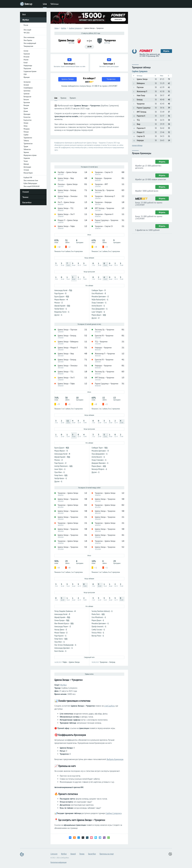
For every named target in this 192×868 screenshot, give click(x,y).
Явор (139, 124)
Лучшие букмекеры (142, 153)
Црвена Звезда (142, 79)
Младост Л (141, 132)
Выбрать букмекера (115, 759)
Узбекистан (27, 149)
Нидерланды (28, 65)
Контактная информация (58, 862)
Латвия (26, 123)
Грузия (26, 108)
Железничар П (142, 91)
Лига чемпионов (29, 37)
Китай (26, 63)
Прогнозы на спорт (107, 854)
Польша (26, 132)
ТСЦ (138, 120)
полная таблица (137, 145)
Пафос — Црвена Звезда (71, 662)
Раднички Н (141, 128)
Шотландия (27, 167)
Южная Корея (28, 173)
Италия (26, 60)
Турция (26, 146)
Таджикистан (28, 138)
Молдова (27, 129)
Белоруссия (27, 97)
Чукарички (141, 104)
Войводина (141, 83)
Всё (24, 14)
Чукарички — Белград (107, 662)
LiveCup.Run (109, 706)
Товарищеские (28, 46)
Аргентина (27, 91)
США (25, 74)
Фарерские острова (30, 155)
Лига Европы (28, 40)
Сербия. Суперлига (140, 71)
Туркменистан (28, 143)
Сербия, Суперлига (114, 813)
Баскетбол (27, 202)
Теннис (25, 197)
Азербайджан (28, 88)
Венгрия (26, 105)
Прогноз (63, 98)
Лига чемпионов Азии (31, 180)
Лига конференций (30, 43)
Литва (26, 126)
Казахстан (27, 117)
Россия (26, 25)
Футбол (26, 20)
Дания (26, 111)
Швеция (26, 164)
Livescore (54, 854)
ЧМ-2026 (27, 33)
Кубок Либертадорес (30, 183)
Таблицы (54, 4)
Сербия (26, 135)
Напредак (140, 140)
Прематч (73, 98)
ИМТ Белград (142, 112)
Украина (26, 152)
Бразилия (27, 102)
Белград (140, 100)
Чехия (26, 161)
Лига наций (27, 30)
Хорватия (27, 158)
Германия (27, 54)
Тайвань (26, 141)
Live (45, 4)
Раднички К (141, 116)
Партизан (140, 87)
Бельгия (26, 99)
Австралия (27, 82)
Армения (26, 94)
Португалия (27, 68)
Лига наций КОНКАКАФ (32, 186)
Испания (26, 57)
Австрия (26, 85)
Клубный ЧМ (28, 177)
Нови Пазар (141, 95)
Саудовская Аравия (30, 71)
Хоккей (26, 192)
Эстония (26, 170)
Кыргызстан (28, 120)
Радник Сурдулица (144, 108)
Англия (26, 51)
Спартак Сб (141, 136)
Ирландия (27, 114)
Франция (27, 77)
